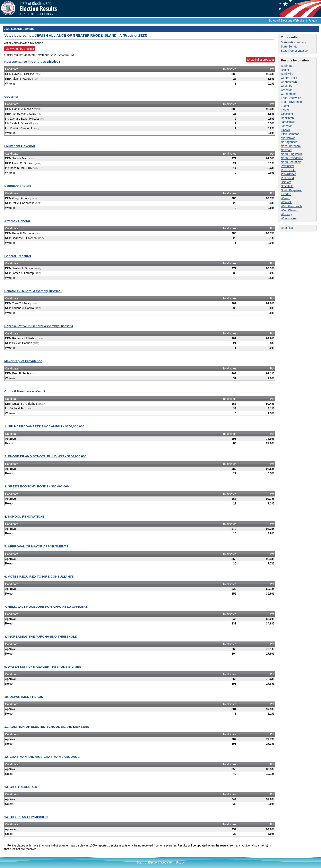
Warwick (286, 202)
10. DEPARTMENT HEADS (24, 697)
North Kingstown (291, 154)
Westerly (286, 214)
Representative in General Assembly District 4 (39, 326)
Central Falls (289, 78)
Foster (285, 110)
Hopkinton (287, 118)
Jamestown (288, 122)
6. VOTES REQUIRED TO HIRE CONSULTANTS (39, 576)
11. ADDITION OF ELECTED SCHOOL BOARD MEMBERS (47, 727)
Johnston (287, 126)
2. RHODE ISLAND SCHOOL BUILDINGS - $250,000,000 (45, 456)
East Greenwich (291, 98)
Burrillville (287, 74)
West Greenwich (291, 206)
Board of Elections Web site (287, 20)
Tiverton (286, 194)
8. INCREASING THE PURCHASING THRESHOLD (41, 636)
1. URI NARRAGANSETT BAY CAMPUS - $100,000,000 (44, 426)
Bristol (285, 70)
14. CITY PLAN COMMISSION (26, 817)
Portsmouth (288, 170)
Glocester (287, 114)
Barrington (288, 66)
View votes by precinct (20, 49)
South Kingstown (292, 190)
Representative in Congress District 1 (32, 62)
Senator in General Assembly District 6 (33, 291)
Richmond (287, 178)
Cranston (287, 90)
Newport (286, 150)
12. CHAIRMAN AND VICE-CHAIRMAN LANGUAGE (42, 757)
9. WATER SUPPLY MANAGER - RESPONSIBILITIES (43, 667)
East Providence (291, 102)
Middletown (288, 138)
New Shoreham (291, 146)
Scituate (286, 182)
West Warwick (290, 210)
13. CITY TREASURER (21, 787)
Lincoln (285, 130)
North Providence (292, 158)
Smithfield (287, 186)
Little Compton (290, 134)
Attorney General (17, 221)
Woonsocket (289, 218)
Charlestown (289, 82)
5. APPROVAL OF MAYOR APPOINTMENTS (36, 546)
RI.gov (313, 20)
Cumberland (289, 94)
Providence (289, 174)
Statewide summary (293, 42)
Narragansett (289, 142)
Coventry (287, 86)
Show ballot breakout (261, 60)
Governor (11, 97)
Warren (285, 198)
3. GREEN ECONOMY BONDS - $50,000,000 (37, 486)
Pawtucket (288, 166)
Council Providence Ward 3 (25, 391)
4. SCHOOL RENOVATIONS (25, 516)
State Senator (290, 46)
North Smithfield (291, 162)
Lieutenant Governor (20, 146)
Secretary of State (18, 186)
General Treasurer (18, 256)
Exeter (285, 106)
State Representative (294, 51)
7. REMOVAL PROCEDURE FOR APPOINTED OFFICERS (46, 607)
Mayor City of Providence (23, 361)
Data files (287, 228)
